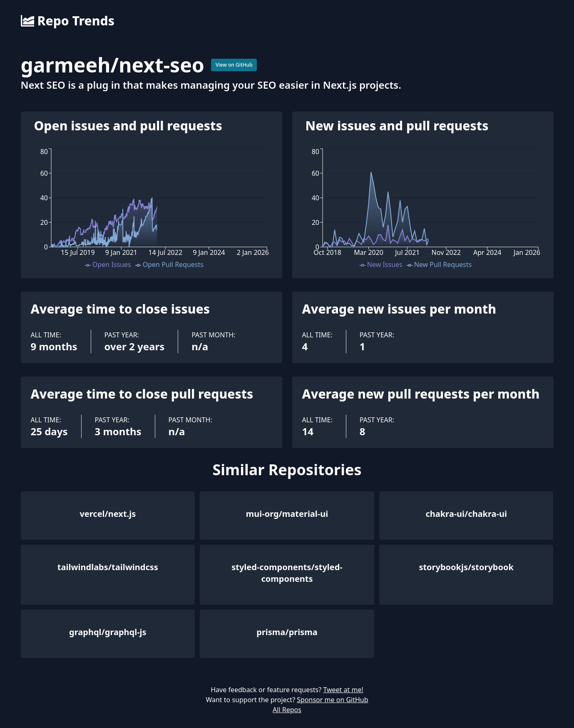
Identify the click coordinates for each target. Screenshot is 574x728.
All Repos (287, 710)
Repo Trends (68, 21)
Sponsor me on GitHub (332, 700)
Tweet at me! (343, 690)
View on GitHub (234, 65)
